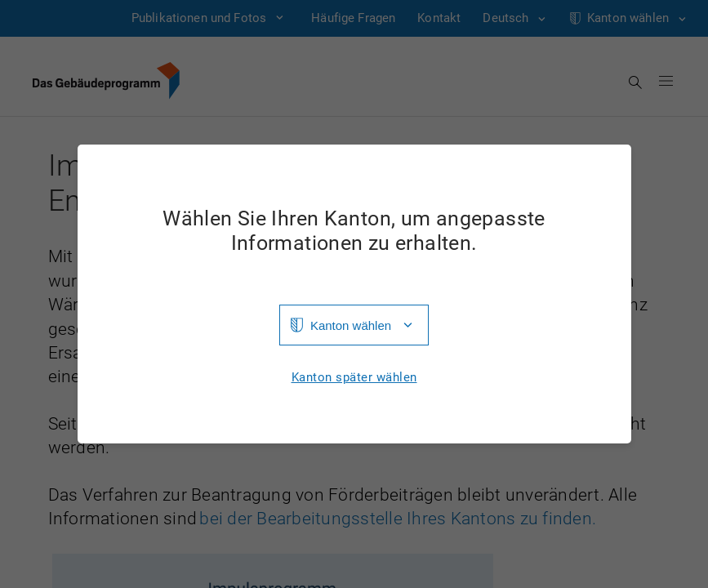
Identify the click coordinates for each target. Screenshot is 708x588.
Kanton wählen (351, 325)
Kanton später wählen (354, 378)
